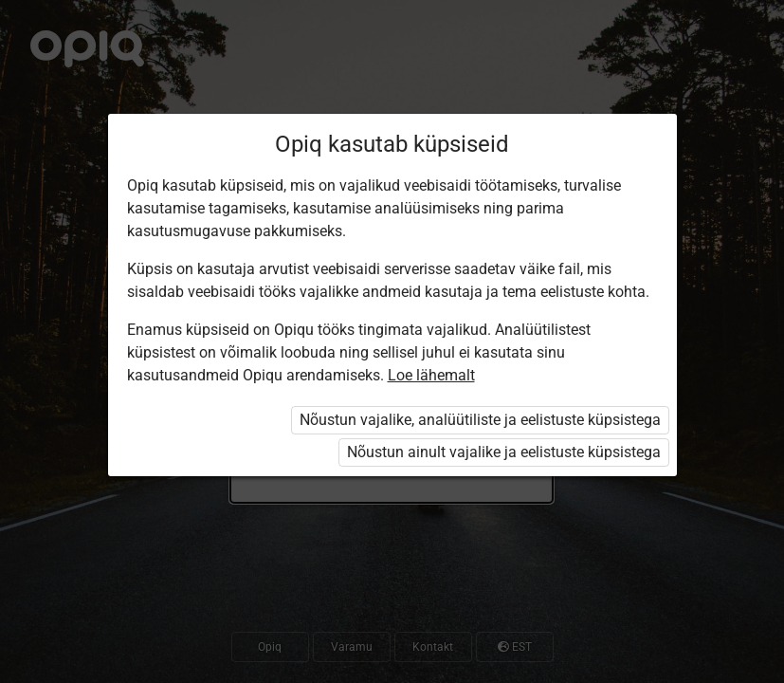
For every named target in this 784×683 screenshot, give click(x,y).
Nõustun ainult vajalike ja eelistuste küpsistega (504, 452)
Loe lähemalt (431, 375)
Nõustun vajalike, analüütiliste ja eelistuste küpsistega (480, 420)
